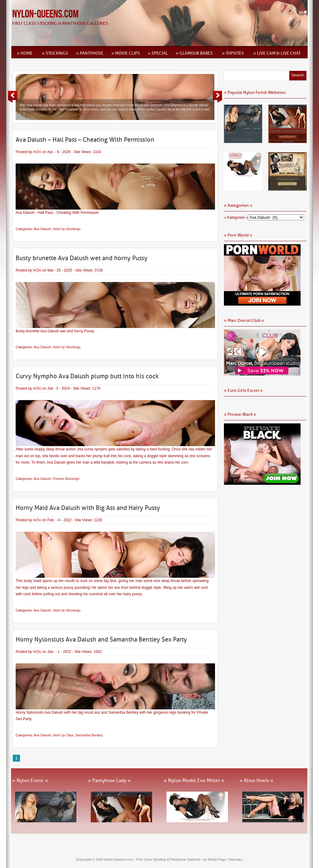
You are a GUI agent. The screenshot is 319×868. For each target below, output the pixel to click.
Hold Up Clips (63, 735)
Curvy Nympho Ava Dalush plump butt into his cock (87, 376)
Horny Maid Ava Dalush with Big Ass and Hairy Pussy (88, 508)
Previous (13, 97)
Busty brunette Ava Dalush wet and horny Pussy (82, 258)
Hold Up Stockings (67, 229)
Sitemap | (236, 859)
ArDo (37, 152)
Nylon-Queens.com (45, 14)
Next (217, 97)
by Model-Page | (216, 859)
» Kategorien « (236, 218)
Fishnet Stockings (66, 479)
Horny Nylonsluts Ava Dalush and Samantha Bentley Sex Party (101, 639)
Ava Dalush (42, 229)
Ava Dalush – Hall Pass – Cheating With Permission (85, 140)
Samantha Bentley (89, 735)
